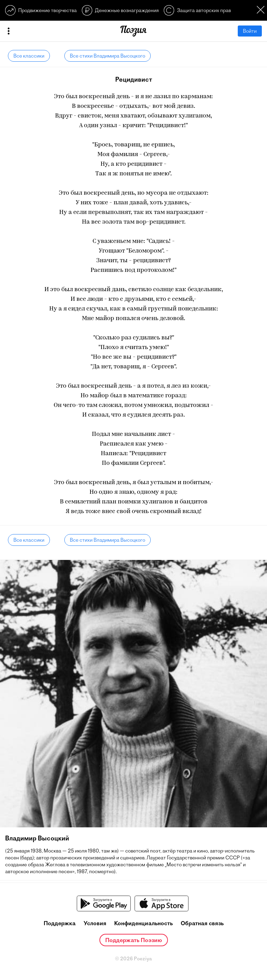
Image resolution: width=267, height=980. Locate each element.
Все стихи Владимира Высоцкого (108, 56)
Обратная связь (202, 923)
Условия (95, 923)
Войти (250, 31)
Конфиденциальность (143, 923)
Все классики (29, 56)
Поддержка (60, 923)
